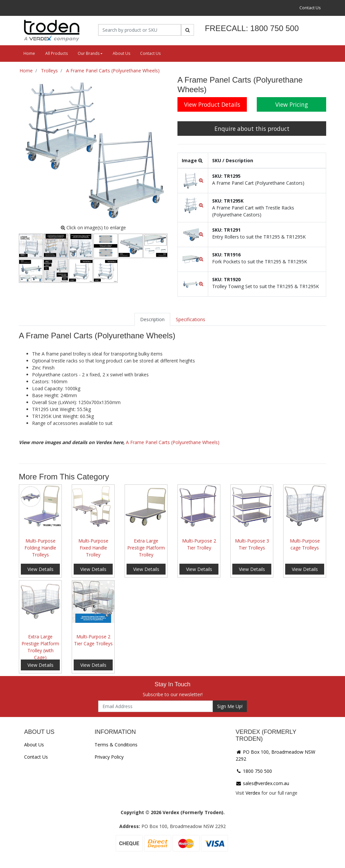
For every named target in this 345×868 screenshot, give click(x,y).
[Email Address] (155, 706)
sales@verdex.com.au (262, 783)
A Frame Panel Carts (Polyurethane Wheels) (173, 442)
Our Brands (89, 53)
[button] (193, 180)
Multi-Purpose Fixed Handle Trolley (93, 548)
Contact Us (310, 8)
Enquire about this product (252, 129)
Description (152, 319)
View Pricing (292, 104)
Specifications (191, 319)
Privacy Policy (109, 757)
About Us (121, 53)
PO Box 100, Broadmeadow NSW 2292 (275, 755)
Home (29, 53)
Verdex (253, 793)
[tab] (152, 319)
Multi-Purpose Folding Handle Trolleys (40, 548)
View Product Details (212, 104)
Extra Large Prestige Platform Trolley (146, 548)
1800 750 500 (254, 771)
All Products (57, 53)
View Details (40, 569)
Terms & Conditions (116, 745)
